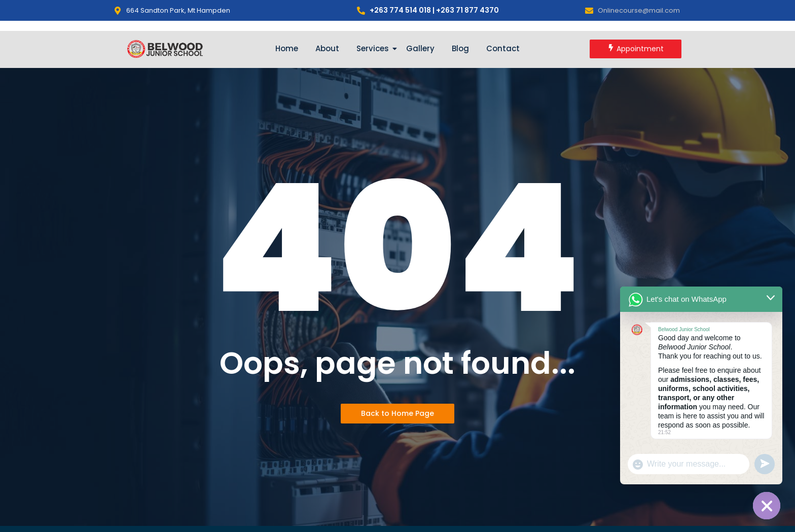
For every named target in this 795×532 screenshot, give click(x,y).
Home (287, 48)
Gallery (420, 48)
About (327, 48)
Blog (460, 48)
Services (374, 48)
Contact (503, 48)
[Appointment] (636, 49)
